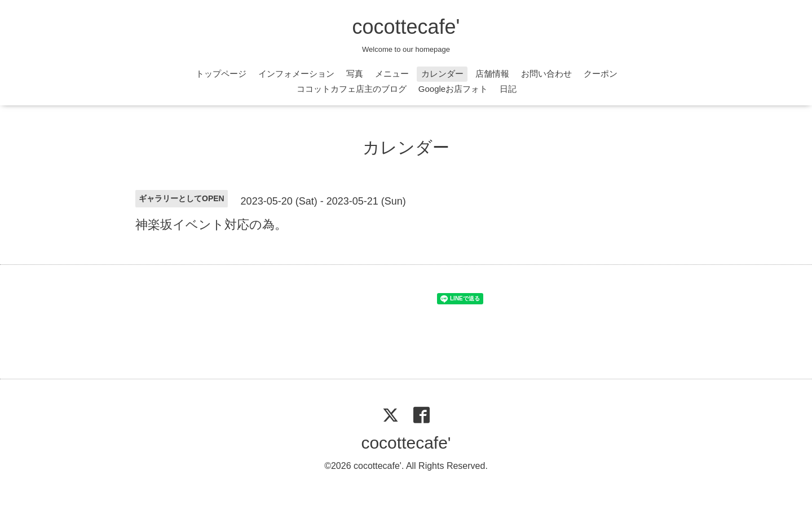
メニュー (392, 74)
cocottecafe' (406, 27)
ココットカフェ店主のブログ (352, 89)
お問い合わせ (546, 74)
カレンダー (442, 74)
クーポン (601, 74)
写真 (355, 74)
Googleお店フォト (453, 89)
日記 (508, 89)
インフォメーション (296, 74)
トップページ (221, 74)
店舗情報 (492, 74)
